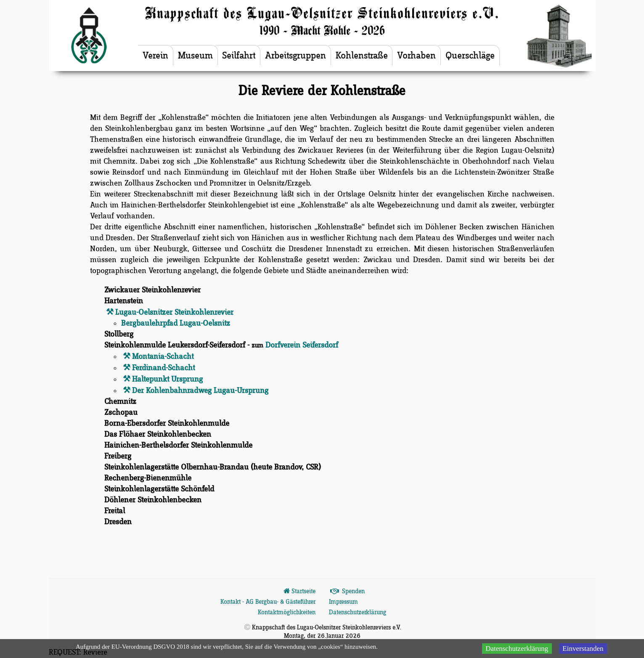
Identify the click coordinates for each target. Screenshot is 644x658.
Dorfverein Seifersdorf (302, 345)
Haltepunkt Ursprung (167, 379)
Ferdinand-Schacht (163, 368)
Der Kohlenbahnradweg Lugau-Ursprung (200, 391)
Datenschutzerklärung (358, 613)
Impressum (343, 602)
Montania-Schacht (163, 357)
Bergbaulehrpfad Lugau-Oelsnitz (176, 323)
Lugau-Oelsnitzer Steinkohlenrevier (174, 312)
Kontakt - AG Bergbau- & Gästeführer (268, 602)
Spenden (347, 592)
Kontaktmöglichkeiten (287, 613)
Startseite (298, 592)
